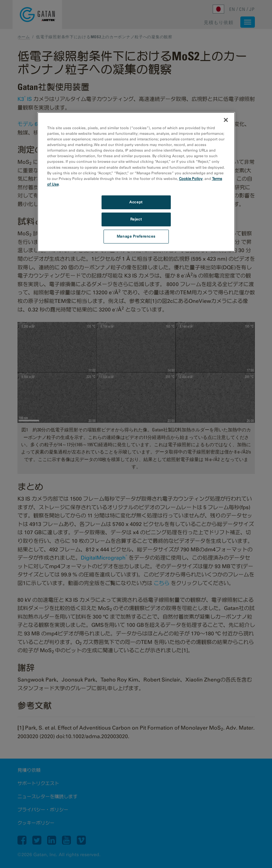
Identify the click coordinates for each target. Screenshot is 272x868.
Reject (136, 219)
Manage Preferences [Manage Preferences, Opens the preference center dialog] (136, 236)
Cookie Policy (191, 179)
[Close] (226, 120)
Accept (136, 202)
